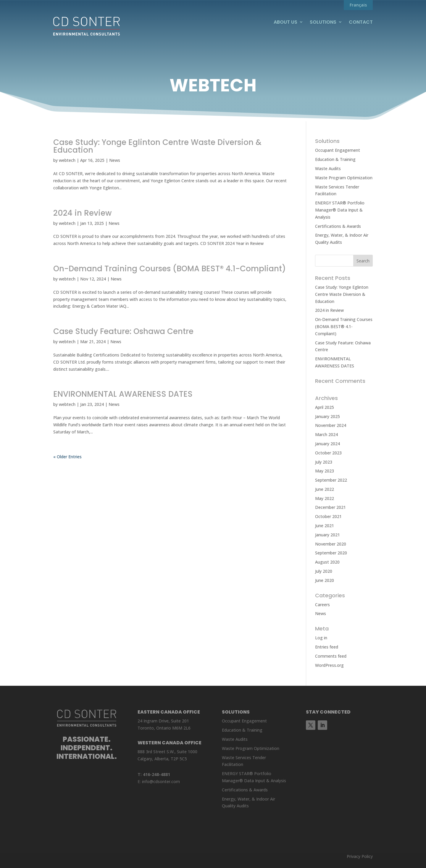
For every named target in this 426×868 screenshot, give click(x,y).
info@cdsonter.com (161, 781)
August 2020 (327, 562)
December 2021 (330, 507)
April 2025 (325, 407)
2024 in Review (82, 213)
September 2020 (331, 553)
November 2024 (331, 425)
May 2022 (325, 498)
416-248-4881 (156, 774)
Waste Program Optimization (344, 178)
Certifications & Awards (338, 226)
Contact (361, 22)
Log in (321, 638)
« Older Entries (67, 457)
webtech (67, 160)
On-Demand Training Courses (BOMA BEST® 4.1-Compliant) (170, 269)
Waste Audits (328, 168)
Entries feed (327, 647)
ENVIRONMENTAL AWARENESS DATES (124, 394)
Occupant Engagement (338, 150)
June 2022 (325, 489)
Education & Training (335, 159)
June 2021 (325, 526)
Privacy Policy (360, 856)
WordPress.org (329, 665)
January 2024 (327, 444)
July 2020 (324, 571)
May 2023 (325, 471)
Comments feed (331, 656)
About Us (285, 22)
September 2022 (331, 480)
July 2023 (324, 462)
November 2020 (331, 544)
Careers (322, 605)
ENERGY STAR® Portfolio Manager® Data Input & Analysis (340, 210)
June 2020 (325, 580)
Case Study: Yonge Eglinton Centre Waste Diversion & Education (157, 146)
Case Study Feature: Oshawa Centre (123, 331)
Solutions (323, 22)
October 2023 (328, 453)
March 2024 (326, 434)
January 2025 (327, 416)
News (115, 160)
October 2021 (328, 516)
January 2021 (327, 535)
